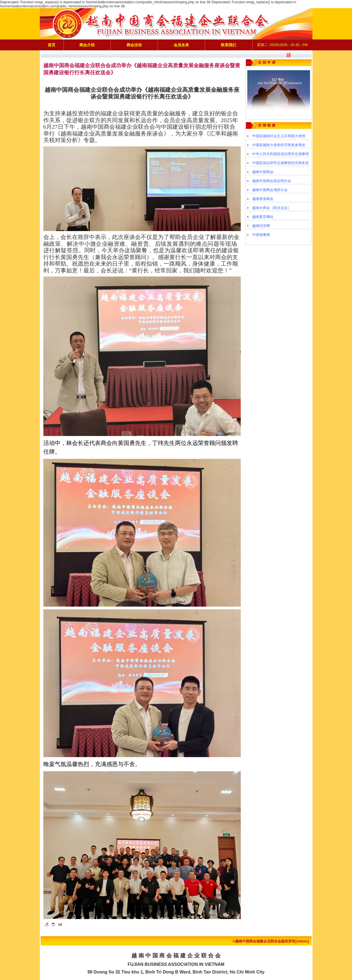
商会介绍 (87, 45)
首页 (52, 45)
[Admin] (302, 941)
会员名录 (181, 45)
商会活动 (134, 45)
